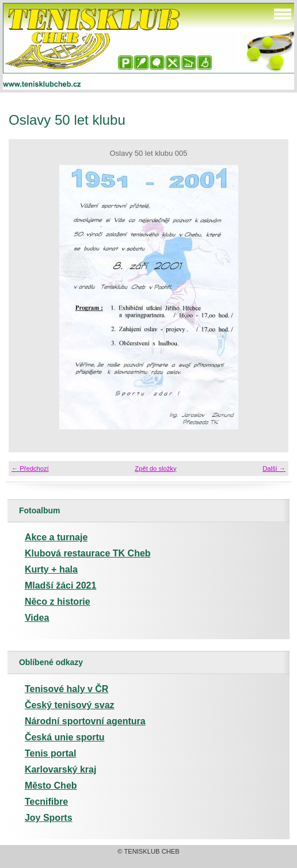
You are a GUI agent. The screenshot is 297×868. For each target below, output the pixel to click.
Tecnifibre (46, 802)
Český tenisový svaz (70, 705)
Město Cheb (51, 786)
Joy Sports (49, 818)
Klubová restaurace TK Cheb (88, 553)
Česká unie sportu (65, 737)
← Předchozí (30, 468)
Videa (37, 618)
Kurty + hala (51, 569)
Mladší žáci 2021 (61, 585)
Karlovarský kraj (61, 769)
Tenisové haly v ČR (67, 689)
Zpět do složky (155, 468)
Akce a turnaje (56, 537)
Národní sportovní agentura (85, 721)
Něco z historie (58, 602)
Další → (274, 468)
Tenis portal (51, 753)
